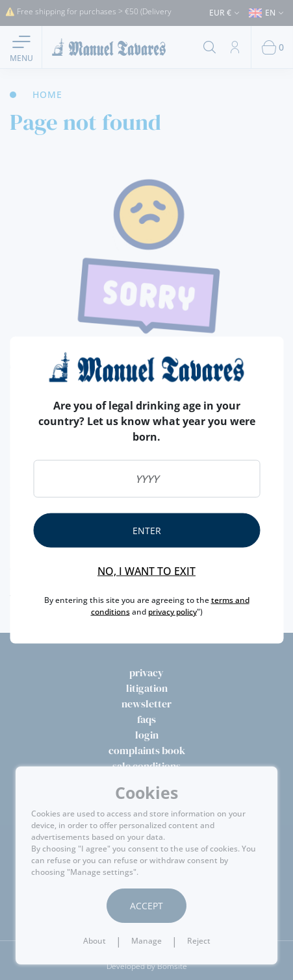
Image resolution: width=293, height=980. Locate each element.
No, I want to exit (146, 570)
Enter (147, 530)
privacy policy (172, 611)
